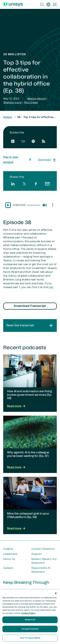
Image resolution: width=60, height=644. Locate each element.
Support (37, 554)
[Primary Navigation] (55, 4)
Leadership (10, 554)
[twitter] (24, 184)
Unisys (8, 117)
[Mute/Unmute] (44, 205)
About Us (9, 559)
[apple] (13, 141)
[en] (48, 4)
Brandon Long (12, 103)
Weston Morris (36, 99)
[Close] (56, 593)
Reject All (30, 620)
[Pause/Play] (8, 205)
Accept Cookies (30, 629)
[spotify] (33, 141)
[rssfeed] (44, 141)
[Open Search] (42, 4)
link (51, 287)
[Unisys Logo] (13, 4)
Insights (8, 549)
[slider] (34, 205)
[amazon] (23, 141)
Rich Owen (31, 103)
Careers (8, 568)
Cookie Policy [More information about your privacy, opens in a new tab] (28, 613)
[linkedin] (13, 184)
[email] (47, 184)
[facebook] (36, 184)
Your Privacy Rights (30, 638)
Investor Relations (43, 549)
